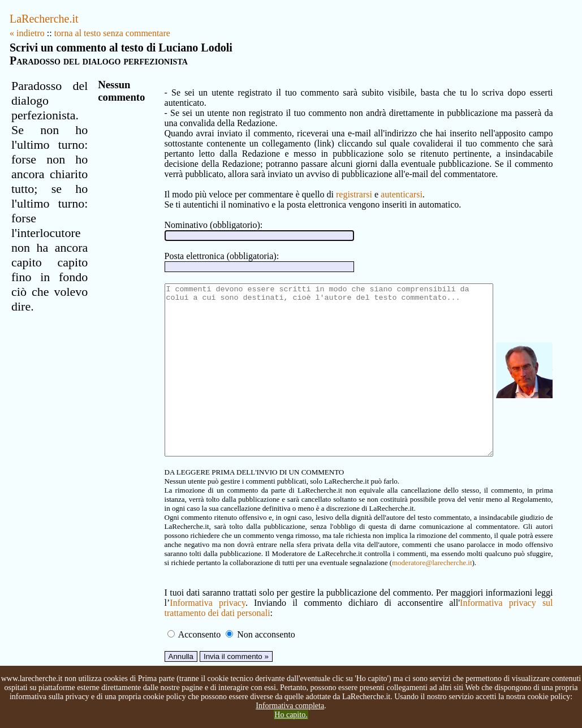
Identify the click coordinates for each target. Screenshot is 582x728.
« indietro (27, 33)
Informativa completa (290, 706)
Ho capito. (291, 715)
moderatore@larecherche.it (230, 586)
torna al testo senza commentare (112, 33)
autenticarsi (385, 184)
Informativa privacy (189, 626)
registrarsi (338, 184)
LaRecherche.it (44, 19)
